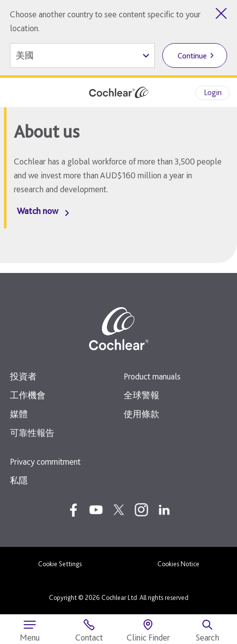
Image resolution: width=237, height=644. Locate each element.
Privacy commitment (45, 461)
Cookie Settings (60, 564)
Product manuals (152, 376)
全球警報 (142, 395)
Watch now (38, 211)
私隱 (19, 480)
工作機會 (28, 395)
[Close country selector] (221, 13)
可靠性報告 (32, 433)
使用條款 (142, 414)
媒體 (19, 414)
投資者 (23, 376)
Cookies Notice (178, 564)
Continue (192, 56)
